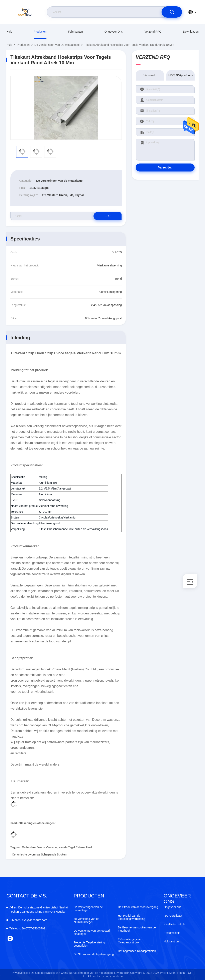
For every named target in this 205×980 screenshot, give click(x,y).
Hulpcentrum (172, 941)
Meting (43, 477)
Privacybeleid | (21, 973)
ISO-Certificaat (173, 916)
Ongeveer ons (114, 32)
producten (40, 32)
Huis (9, 32)
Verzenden (165, 167)
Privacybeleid (172, 933)
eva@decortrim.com (28, 920)
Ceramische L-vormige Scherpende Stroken (39, 854)
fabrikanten (75, 32)
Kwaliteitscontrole (175, 924)
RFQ (108, 216)
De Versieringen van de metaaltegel (57, 45)
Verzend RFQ (153, 32)
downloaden (191, 32)
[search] (172, 12)
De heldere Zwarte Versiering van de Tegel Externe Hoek (57, 847)
